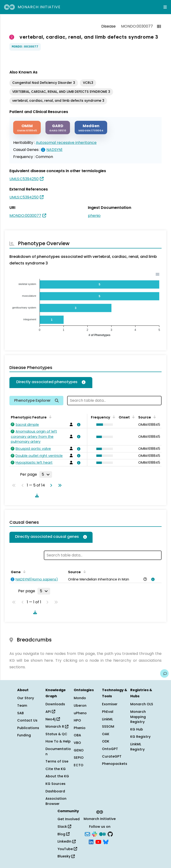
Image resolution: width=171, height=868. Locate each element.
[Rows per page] (46, 475)
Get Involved (69, 819)
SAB (20, 713)
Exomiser (110, 704)
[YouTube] (98, 842)
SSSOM (108, 726)
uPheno (80, 713)
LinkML (107, 719)
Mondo (80, 698)
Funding (24, 735)
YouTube (67, 849)
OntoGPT (110, 749)
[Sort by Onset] (133, 417)
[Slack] (94, 834)
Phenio (80, 728)
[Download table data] (36, 495)
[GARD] (58, 128)
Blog (63, 834)
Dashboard (55, 791)
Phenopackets (115, 764)
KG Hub (137, 729)
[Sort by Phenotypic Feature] (49, 417)
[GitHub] (110, 834)
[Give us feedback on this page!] (164, 673)
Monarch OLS (142, 704)
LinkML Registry (137, 747)
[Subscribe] (87, 834)
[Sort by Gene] (24, 572)
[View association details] (78, 425)
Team (22, 706)
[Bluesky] (106, 842)
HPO (77, 720)
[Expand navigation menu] (165, 7)
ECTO (79, 765)
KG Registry (140, 737)
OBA (77, 735)
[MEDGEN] (91, 128)
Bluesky (66, 856)
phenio (94, 216)
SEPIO (79, 758)
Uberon (80, 706)
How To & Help (58, 741)
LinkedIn (67, 841)
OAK (106, 734)
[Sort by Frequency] (113, 417)
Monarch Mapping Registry (138, 717)
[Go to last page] (59, 485)
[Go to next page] (50, 485)
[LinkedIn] (91, 842)
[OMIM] (27, 128)
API (50, 712)
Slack (64, 827)
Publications (28, 728)
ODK (106, 741)
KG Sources (55, 784)
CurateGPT (112, 756)
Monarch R (57, 726)
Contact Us (27, 720)
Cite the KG (56, 769)
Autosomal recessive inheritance (66, 143)
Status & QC (56, 734)
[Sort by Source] (154, 417)
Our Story (26, 698)
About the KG (57, 776)
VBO (77, 743)
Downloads (55, 704)
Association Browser (56, 801)
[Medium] (102, 834)
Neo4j (53, 719)
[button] (103, 425)
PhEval (108, 712)
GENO (79, 750)
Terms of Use (57, 761)
